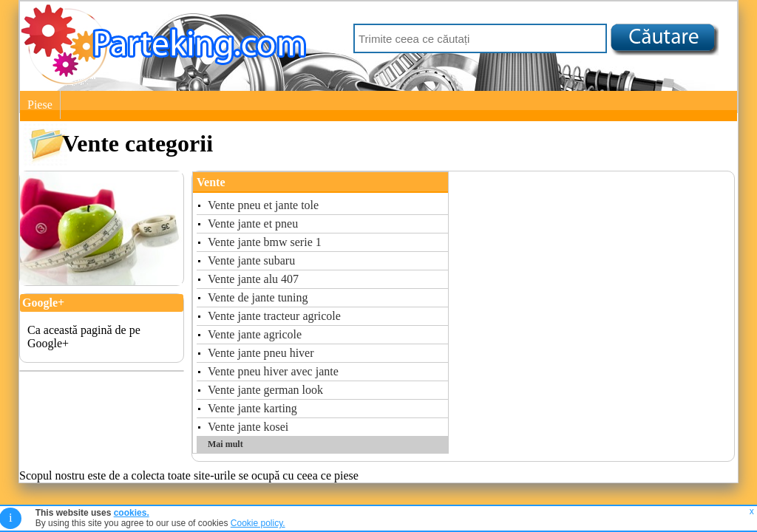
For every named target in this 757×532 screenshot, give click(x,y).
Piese (40, 105)
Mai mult (225, 444)
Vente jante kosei (248, 427)
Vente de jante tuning (258, 297)
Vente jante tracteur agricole (274, 316)
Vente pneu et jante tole (263, 205)
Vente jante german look (265, 390)
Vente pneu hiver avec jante (273, 371)
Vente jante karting (252, 408)
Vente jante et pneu (253, 224)
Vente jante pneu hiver (261, 353)
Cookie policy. (258, 523)
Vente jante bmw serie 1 (265, 242)
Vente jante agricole (255, 334)
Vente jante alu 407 (253, 279)
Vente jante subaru (251, 260)
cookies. (132, 513)
